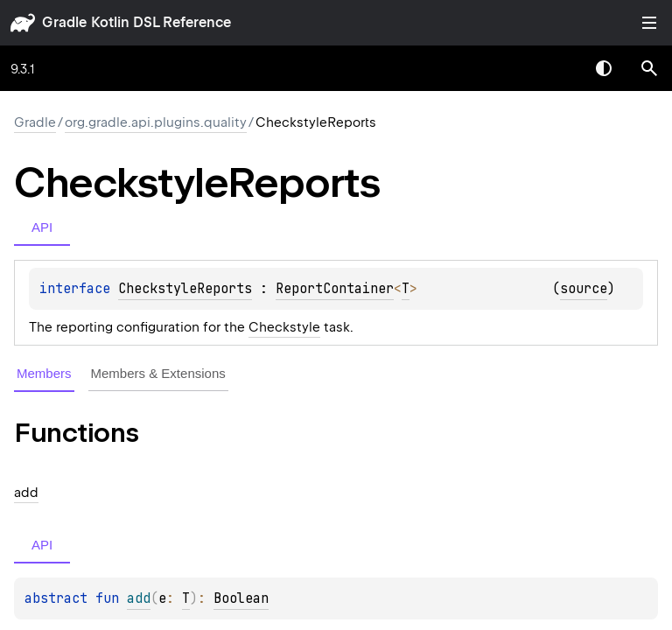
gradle (64, 22)
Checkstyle (284, 327)
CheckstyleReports (185, 289)
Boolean (241, 598)
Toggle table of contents (649, 23)
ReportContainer (335, 289)
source (584, 289)
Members (44, 373)
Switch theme (604, 68)
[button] (649, 68)
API (42, 227)
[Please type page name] (649, 68)
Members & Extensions (158, 373)
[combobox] (558, 68)
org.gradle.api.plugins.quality (156, 122)
